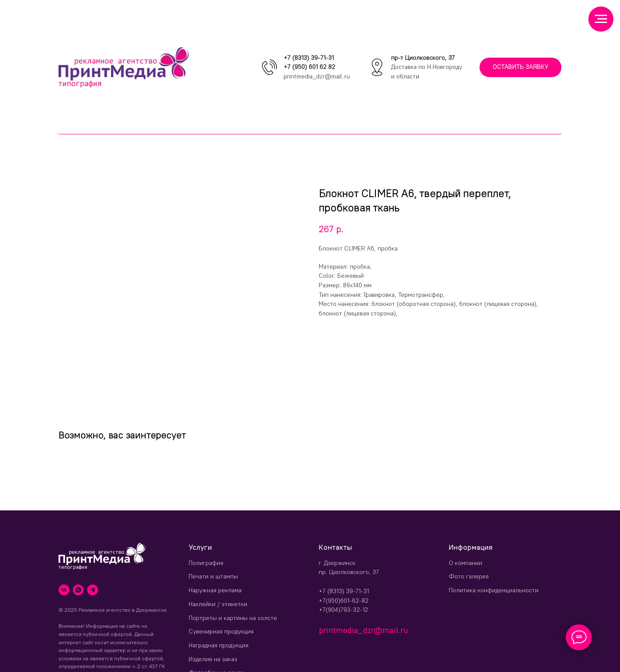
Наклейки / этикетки (218, 604)
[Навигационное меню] (601, 19)
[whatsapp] (78, 590)
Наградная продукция (219, 645)
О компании (465, 563)
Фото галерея (469, 576)
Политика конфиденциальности (494, 590)
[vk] (64, 590)
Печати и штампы (213, 576)
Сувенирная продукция (221, 631)
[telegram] (93, 590)
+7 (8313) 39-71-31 (309, 58)
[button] (520, 67)
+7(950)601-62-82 (344, 601)
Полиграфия (206, 563)
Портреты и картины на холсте (233, 618)
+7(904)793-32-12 (343, 610)
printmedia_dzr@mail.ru (317, 76)
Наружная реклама (215, 590)
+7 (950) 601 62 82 (309, 67)
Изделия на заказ (213, 659)
